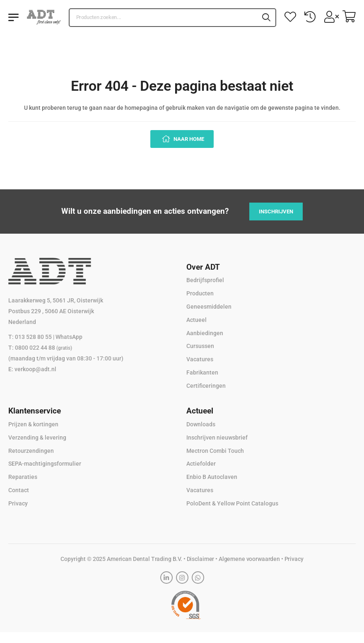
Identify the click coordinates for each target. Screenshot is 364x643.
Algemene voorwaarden (249, 559)
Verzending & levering (37, 438)
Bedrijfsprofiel (205, 280)
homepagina (141, 108)
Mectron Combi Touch (215, 451)
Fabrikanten (202, 372)
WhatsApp (69, 337)
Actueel (196, 320)
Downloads (201, 424)
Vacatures (200, 359)
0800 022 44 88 (43, 348)
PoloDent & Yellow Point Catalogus (232, 503)
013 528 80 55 (33, 337)
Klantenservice (35, 411)
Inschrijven (276, 212)
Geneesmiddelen (209, 307)
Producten (200, 293)
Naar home (188, 139)
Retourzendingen (31, 451)
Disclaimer (201, 559)
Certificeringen (206, 386)
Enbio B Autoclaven (212, 477)
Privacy (18, 503)
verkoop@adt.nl (35, 369)
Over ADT (203, 267)
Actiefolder (201, 464)
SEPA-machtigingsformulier (45, 464)
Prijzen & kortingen (33, 424)
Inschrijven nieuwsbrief (217, 438)
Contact (19, 490)
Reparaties (23, 477)
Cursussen (200, 346)
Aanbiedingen (205, 333)
